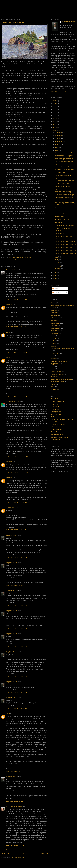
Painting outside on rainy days (64, 170)
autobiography (56, 328)
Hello (53, 356)
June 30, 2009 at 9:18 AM (17, 396)
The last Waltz (59, 234)
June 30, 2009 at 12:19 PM (17, 473)
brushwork (54, 333)
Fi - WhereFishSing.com (14, 806)
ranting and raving (57, 374)
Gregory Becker (11, 270)
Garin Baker (55, 407)
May (57, 257)
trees (53, 387)
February (58, 266)
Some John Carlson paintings (64, 195)
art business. (55, 318)
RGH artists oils (56, 427)
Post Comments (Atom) (18, 857)
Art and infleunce (57, 399)
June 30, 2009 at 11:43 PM (17, 771)
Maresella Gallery (57, 414)
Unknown (9, 305)
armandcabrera (11, 508)
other (53, 366)
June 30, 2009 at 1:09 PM (17, 530)
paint (53, 369)
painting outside (56, 371)
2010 (55, 127)
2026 (55, 101)
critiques (54, 338)
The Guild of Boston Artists (60, 437)
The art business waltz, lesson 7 (65, 248)
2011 (55, 124)
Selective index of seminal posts (61, 379)
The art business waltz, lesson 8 (65, 245)
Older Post (44, 853)
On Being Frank (56, 417)
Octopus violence (60, 208)
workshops (54, 389)
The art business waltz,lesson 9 (65, 242)
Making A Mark (56, 412)
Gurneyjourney (56, 409)
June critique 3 (59, 214)
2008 (55, 272)
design (53, 341)
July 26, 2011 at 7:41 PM (17, 845)
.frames (53, 303)
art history (54, 320)
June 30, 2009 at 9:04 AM (17, 352)
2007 (55, 275)
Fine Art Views (56, 404)
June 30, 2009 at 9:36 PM (17, 606)
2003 (55, 278)
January (58, 269)
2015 (55, 113)
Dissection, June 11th (62, 220)
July (57, 147)
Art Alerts (54, 313)
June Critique (59, 223)
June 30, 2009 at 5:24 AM (17, 299)
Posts (55, 289)
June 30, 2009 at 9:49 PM (17, 677)
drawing (54, 344)
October (58, 139)
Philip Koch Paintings (58, 424)
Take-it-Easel (55, 432)
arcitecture (54, 310)
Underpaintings (56, 440)
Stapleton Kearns (12, 535)
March (57, 263)
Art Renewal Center (57, 401)
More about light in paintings (64, 159)
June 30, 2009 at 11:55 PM (17, 801)
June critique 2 (59, 217)
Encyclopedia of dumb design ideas (63, 349)
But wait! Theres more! (62, 184)
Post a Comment (7, 850)
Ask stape (54, 326)
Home (25, 853)
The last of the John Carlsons (64, 181)
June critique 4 (59, 211)
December (59, 133)
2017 (55, 107)
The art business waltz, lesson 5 (65, 253)
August (58, 144)
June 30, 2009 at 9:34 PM (17, 585)
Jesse (8, 332)
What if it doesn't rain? (62, 167)
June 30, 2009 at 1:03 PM (17, 502)
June (57, 150)
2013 (55, 118)
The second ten (60, 173)
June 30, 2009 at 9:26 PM (17, 558)
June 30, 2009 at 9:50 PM (17, 692)
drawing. (54, 346)
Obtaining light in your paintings (65, 156)
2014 (55, 115)
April (57, 260)
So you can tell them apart (63, 153)
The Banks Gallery (57, 435)
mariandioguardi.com (13, 401)
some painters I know (58, 382)
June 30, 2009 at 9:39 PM (17, 629)
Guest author (55, 353)
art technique (12, 259)
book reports (55, 331)
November (59, 136)
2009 (55, 130)
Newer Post (5, 853)
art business (55, 315)
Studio (53, 384)
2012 (55, 121)
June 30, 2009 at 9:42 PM (17, 647)
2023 (55, 104)
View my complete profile (61, 92)
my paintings (23, 259)
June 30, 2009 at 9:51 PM (17, 708)
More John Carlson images (63, 192)
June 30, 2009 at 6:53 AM (17, 327)
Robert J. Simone (57, 429)
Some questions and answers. (64, 226)
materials (54, 359)
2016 (55, 110)
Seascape (54, 377)
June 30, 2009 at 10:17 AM (17, 457)
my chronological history (59, 361)
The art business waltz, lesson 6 (65, 250)
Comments (57, 292)
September (59, 141)
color (53, 336)
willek (8, 357)
